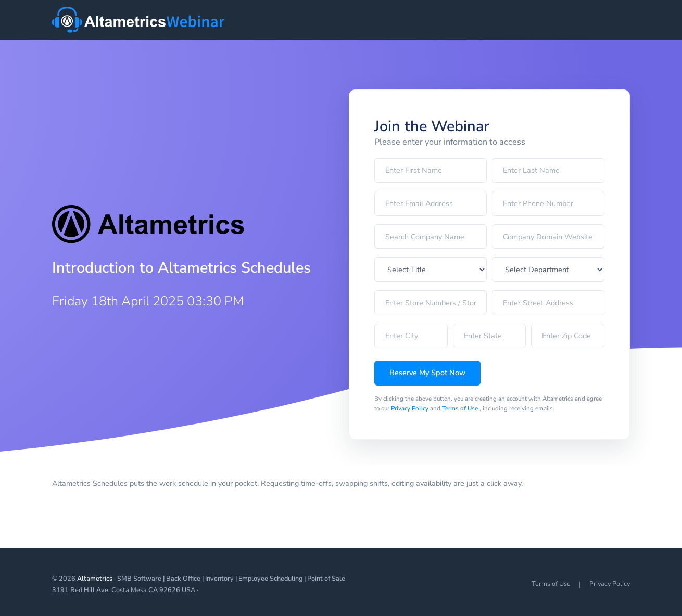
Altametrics (95, 578)
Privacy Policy (411, 408)
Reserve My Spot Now (427, 373)
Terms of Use (461, 408)
